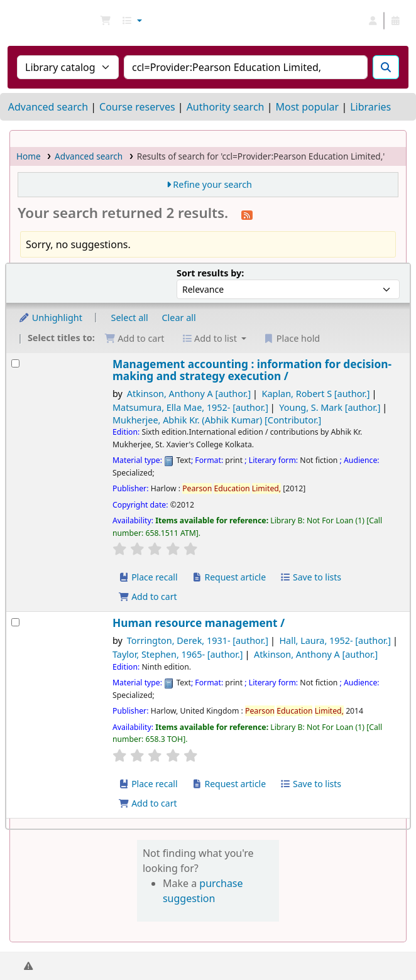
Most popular (307, 107)
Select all (130, 318)
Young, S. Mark (330, 407)
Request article (228, 577)
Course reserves (137, 107)
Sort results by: (210, 273)
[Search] (386, 67)
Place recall (148, 577)
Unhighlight (50, 318)
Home (29, 156)
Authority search (226, 107)
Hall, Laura (335, 640)
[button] (106, 21)
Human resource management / (199, 623)
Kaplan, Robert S (316, 394)
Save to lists (310, 577)
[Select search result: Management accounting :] (15, 363)
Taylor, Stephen (178, 654)
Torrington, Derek (198, 640)
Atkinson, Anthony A (189, 394)
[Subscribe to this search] (247, 214)
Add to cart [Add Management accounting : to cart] (148, 596)
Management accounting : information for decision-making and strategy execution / (252, 370)
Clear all (179, 318)
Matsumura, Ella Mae (190, 407)
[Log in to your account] (373, 21)
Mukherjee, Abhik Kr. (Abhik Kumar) (217, 420)
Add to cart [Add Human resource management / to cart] (148, 803)
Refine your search (212, 184)
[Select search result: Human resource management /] (15, 622)
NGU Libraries (14, 21)
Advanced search (48, 107)
